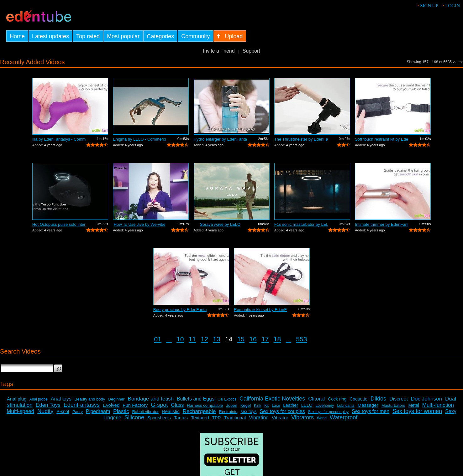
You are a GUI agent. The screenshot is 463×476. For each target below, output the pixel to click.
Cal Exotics (227, 399)
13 (216, 339)
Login (452, 6)
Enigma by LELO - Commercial (139, 139)
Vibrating (259, 418)
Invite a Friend (219, 51)
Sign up (429, 6)
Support (251, 51)
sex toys (248, 411)
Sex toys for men (371, 411)
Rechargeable (199, 411)
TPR (217, 418)
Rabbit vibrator (145, 412)
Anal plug (17, 399)
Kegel (246, 405)
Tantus (181, 418)
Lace (276, 406)
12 (205, 339)
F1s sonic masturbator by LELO (301, 224)
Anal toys (61, 399)
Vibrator (280, 418)
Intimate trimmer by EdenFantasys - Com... (381, 224)
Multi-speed (20, 411)
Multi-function (438, 405)
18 (277, 339)
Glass (177, 405)
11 (192, 339)
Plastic (121, 411)
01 (158, 339)
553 (301, 339)
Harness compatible (205, 405)
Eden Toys (48, 405)
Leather (290, 405)
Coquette (358, 399)
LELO (307, 405)
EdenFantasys (82, 405)
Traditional (235, 418)
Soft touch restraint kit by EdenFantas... (381, 139)
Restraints (228, 412)
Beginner (116, 399)
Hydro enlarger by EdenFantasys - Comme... (220, 139)
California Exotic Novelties (272, 399)
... (169, 339)
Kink (258, 406)
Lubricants (346, 406)
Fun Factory (135, 405)
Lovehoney (325, 406)
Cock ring (337, 399)
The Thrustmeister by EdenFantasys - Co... (301, 139)
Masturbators (393, 405)
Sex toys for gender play (328, 412)
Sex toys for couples (282, 411)
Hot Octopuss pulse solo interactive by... (59, 224)
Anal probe (39, 399)
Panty (78, 412)
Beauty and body (90, 399)
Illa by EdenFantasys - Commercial (59, 139)
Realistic (171, 411)
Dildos (378, 399)
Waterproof (344, 417)
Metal (414, 405)
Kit (266, 406)
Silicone (134, 417)
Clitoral (316, 399)
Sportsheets (159, 418)
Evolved (111, 405)
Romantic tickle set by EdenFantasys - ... (260, 310)
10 (180, 339)
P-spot (63, 411)
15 (241, 339)
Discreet (399, 399)
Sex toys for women (417, 411)
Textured (200, 418)
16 (253, 339)
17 (265, 339)
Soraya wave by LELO (220, 224)
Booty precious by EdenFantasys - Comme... (180, 310)
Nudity (45, 411)
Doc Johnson (426, 399)
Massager (368, 405)
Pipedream (98, 411)
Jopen (231, 405)
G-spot (159, 405)
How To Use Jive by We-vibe (140, 224)
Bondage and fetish (151, 399)
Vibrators (303, 417)
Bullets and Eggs (196, 399)
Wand (322, 418)
